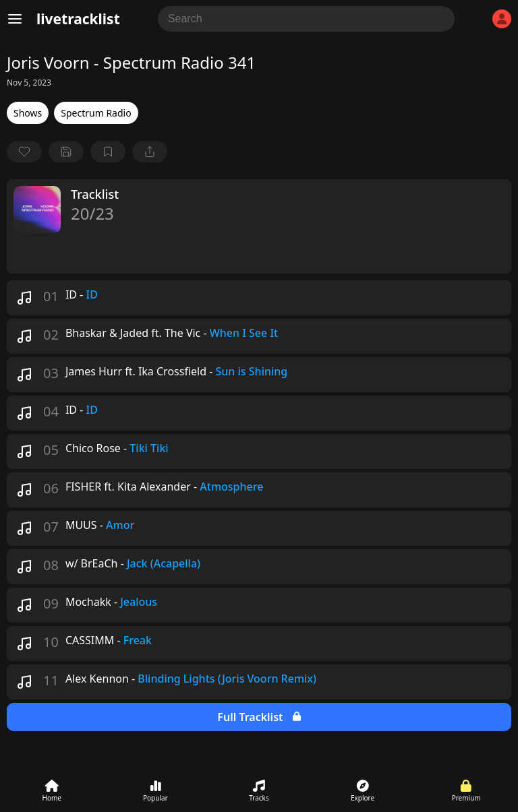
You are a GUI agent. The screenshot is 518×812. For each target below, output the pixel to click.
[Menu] (15, 19)
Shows (28, 113)
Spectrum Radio (96, 113)
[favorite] (24, 152)
